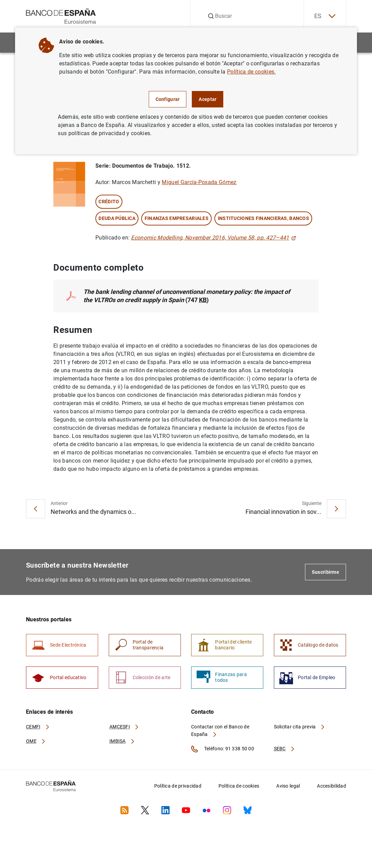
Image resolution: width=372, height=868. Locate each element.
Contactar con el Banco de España (220, 730)
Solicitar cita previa (300, 727)
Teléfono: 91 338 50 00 (223, 749)
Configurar (168, 99)
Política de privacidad (178, 786)
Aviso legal (288, 786)
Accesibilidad (331, 786)
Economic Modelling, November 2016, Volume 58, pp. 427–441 (214, 238)
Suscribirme (325, 572)
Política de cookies (239, 786)
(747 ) (187, 296)
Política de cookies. (251, 72)
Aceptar (208, 99)
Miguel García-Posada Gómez (199, 182)
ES (325, 16)
